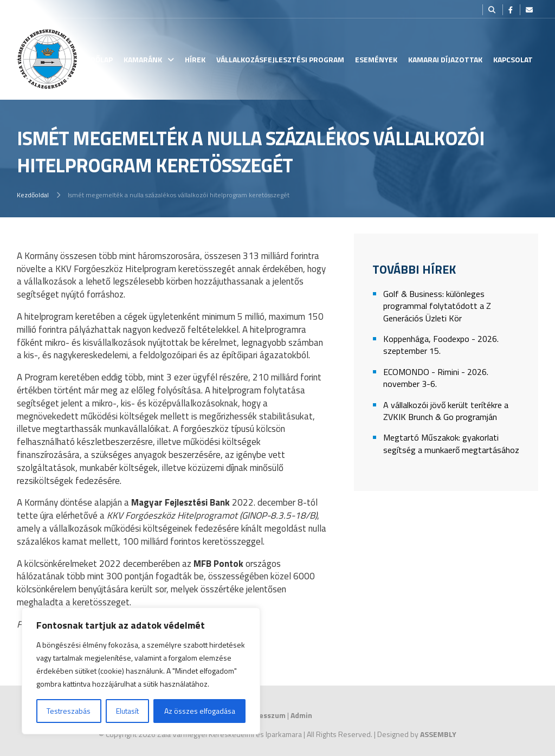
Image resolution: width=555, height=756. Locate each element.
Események (376, 59)
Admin (301, 715)
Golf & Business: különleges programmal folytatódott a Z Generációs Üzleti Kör (437, 306)
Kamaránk (143, 59)
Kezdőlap (95, 59)
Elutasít (127, 711)
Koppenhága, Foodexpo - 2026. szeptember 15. (441, 345)
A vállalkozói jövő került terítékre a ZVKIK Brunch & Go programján (446, 411)
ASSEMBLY (438, 734)
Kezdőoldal (33, 195)
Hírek (195, 59)
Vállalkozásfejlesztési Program (280, 59)
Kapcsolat (513, 59)
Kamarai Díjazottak (445, 59)
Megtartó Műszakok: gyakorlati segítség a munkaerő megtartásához (451, 444)
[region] (141, 671)
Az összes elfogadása (200, 711)
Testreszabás (69, 711)
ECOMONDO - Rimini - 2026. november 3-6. (436, 378)
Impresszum (264, 715)
